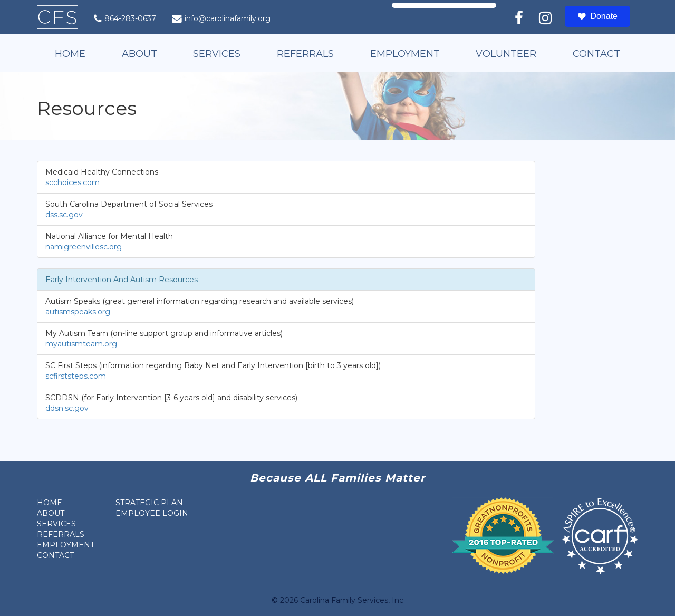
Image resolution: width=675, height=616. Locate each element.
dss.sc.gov (64, 215)
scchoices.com (73, 182)
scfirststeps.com (76, 376)
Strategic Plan (149, 503)
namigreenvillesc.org (84, 247)
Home (70, 54)
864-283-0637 (125, 18)
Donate (597, 16)
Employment (405, 54)
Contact (596, 54)
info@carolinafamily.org (221, 18)
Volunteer (506, 54)
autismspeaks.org (78, 312)
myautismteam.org (81, 344)
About (139, 54)
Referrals (305, 54)
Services (217, 54)
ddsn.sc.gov (67, 408)
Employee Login (152, 513)
